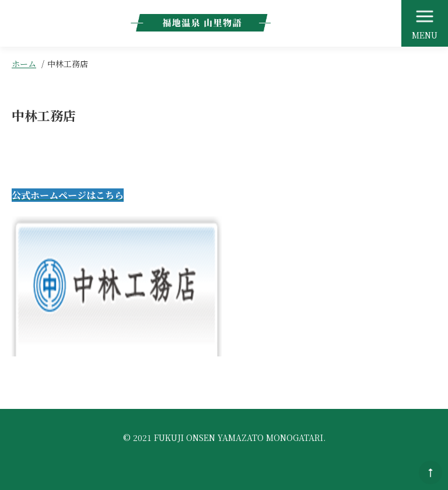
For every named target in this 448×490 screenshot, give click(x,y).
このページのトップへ (430, 473)
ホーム (24, 64)
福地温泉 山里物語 (201, 23)
